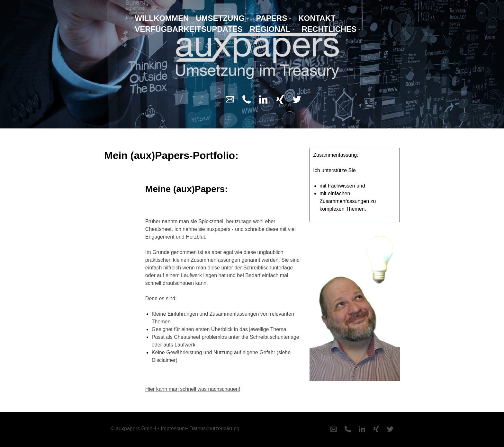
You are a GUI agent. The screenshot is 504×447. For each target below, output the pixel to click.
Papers (271, 18)
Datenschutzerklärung (214, 429)
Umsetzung (220, 18)
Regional (270, 29)
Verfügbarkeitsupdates (189, 29)
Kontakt (317, 18)
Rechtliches (329, 29)
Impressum (173, 429)
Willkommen (162, 18)
